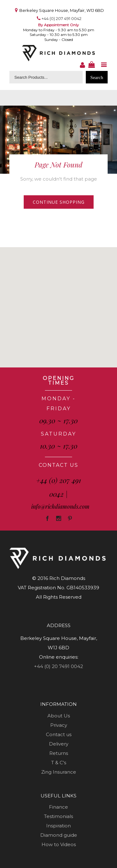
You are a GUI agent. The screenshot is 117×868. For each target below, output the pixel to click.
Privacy (59, 725)
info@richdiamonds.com (60, 506)
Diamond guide (59, 835)
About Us (59, 716)
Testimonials (58, 816)
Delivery (59, 744)
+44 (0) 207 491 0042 (61, 18)
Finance (58, 807)
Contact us (59, 734)
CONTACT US (58, 465)
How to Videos (59, 844)
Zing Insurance (59, 772)
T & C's (59, 763)
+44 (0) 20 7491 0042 (58, 666)
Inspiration (58, 826)
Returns (59, 753)
